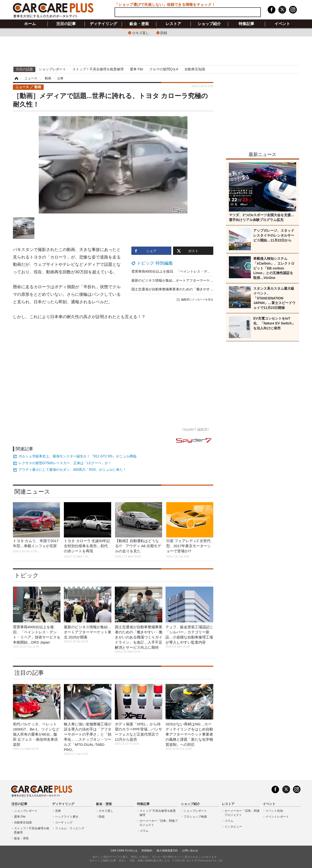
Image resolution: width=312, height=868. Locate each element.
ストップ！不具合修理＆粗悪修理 (98, 69)
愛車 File (136, 69)
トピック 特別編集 (155, 263)
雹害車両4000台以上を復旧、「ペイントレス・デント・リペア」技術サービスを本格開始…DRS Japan (210, 271)
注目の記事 (66, 24)
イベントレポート (277, 817)
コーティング (64, 822)
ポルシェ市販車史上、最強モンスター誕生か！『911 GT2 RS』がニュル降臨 (78, 456)
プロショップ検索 (195, 817)
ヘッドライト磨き (67, 817)
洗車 (58, 811)
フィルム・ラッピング (70, 828)
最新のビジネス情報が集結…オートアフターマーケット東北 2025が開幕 (187, 280)
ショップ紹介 (209, 24)
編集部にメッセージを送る (195, 299)
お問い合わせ (190, 850)
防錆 (164, 32)
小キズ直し (141, 32)
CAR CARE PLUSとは (124, 850)
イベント (282, 24)
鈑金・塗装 (139, 24)
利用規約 (147, 850)
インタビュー (233, 827)
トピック (27, 575)
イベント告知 (274, 811)
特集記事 (246, 24)
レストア (173, 24)
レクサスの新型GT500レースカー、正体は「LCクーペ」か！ (65, 463)
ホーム (30, 24)
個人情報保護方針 (167, 850)
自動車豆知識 (195, 69)
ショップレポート (52, 69)
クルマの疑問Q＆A (164, 69)
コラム (144, 831)
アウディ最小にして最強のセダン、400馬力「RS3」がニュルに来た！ (73, 470)
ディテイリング (103, 24)
